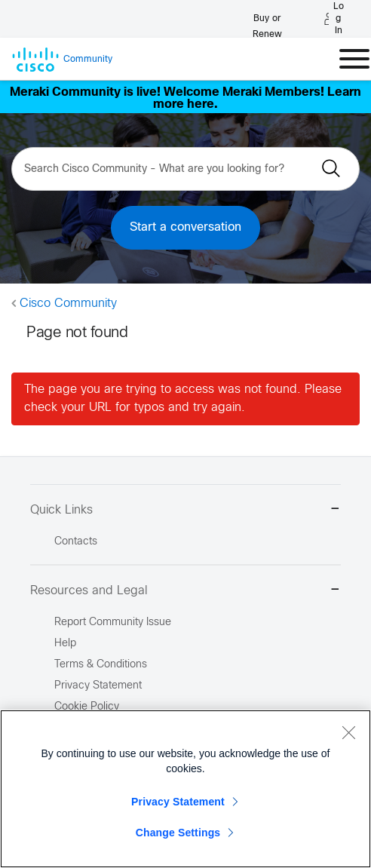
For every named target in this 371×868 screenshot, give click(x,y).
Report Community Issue (113, 623)
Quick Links (185, 510)
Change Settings (178, 833)
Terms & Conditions (101, 665)
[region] (185, 789)
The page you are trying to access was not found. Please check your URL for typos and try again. (183, 399)
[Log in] (334, 19)
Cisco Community (68, 304)
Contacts (76, 542)
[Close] (348, 732)
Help (65, 644)
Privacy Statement (178, 802)
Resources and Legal (185, 591)
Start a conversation (185, 227)
